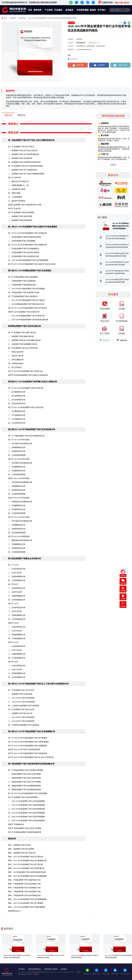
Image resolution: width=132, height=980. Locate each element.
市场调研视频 (83, 10)
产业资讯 (49, 10)
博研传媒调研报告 (35, 969)
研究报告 (13, 18)
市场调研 (59, 10)
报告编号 (71, 39)
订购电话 (71, 46)
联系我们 (64, 969)
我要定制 (122, 340)
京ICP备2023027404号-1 (68, 972)
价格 (69, 55)
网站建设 (36, 974)
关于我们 (102, 10)
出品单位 (71, 43)
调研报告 (38, 10)
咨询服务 (70, 10)
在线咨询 (99, 65)
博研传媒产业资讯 (51, 969)
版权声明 (10, 91)
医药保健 (22, 18)
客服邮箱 (71, 50)
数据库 (93, 10)
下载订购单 (73, 59)
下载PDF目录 (120, 65)
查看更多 (113, 165)
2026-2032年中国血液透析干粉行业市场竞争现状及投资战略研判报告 (52, 18)
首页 (30, 10)
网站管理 (23, 974)
